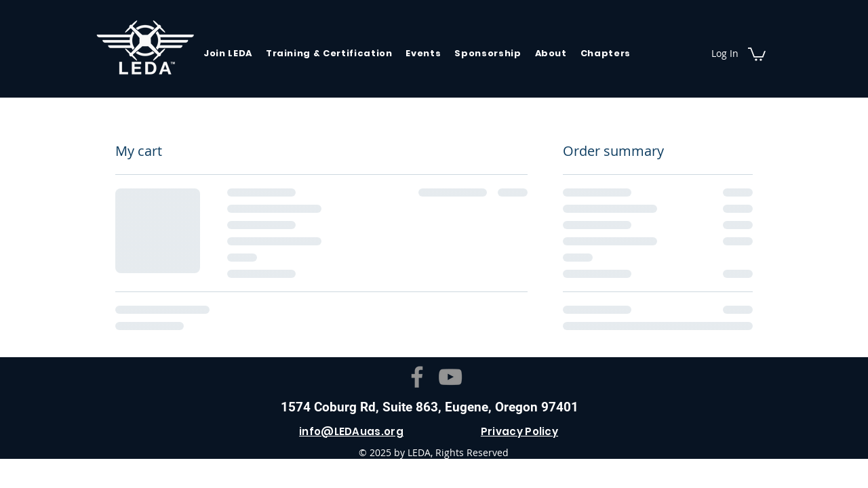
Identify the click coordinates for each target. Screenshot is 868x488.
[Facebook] (417, 377)
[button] (757, 54)
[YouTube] (450, 377)
